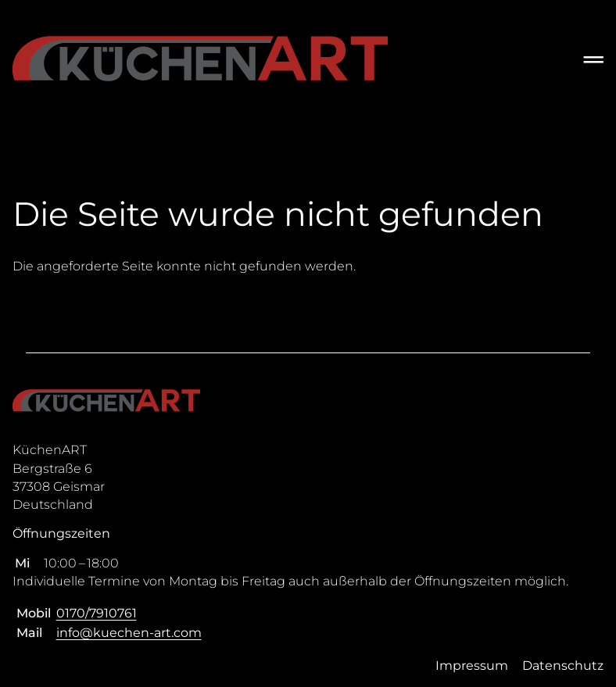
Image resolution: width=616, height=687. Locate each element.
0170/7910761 (97, 613)
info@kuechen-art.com (129, 633)
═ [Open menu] (594, 59)
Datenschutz (563, 666)
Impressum (472, 666)
